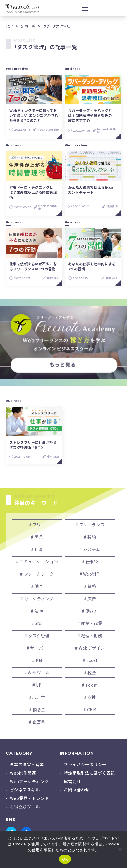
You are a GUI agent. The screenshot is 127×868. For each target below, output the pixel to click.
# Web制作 (90, 574)
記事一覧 (28, 26)
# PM (37, 660)
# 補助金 (37, 709)
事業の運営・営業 (27, 764)
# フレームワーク (37, 574)
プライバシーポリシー (85, 764)
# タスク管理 (37, 636)
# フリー (37, 525)
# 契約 (90, 537)
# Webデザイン (90, 648)
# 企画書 (37, 722)
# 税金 (90, 673)
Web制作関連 (23, 773)
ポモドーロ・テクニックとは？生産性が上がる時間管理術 (33, 192)
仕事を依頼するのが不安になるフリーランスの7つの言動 (33, 266)
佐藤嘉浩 (112, 206)
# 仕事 (37, 549)
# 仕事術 (90, 562)
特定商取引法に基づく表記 (89, 773)
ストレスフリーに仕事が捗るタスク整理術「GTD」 (33, 445)
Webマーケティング (29, 781)
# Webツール (37, 673)
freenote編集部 (48, 130)
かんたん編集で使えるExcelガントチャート (91, 190)
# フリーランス (90, 525)
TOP (10, 26)
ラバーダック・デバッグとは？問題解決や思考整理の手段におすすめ (92, 115)
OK (65, 859)
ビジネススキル (25, 790)
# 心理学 (37, 697)
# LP (37, 685)
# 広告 (90, 599)
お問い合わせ (77, 790)
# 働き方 (90, 611)
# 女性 (90, 697)
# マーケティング (37, 599)
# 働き (37, 586)
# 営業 (37, 537)
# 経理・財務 (90, 636)
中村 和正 (53, 278)
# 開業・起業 (90, 623)
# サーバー (37, 648)
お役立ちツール (25, 807)
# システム (90, 549)
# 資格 (90, 586)
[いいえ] (120, 850)
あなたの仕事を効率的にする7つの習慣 (92, 266)
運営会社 (72, 781)
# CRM (90, 709)
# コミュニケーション (37, 562)
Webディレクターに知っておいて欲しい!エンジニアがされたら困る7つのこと (34, 115)
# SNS (37, 623)
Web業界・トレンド (30, 798)
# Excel (90, 660)
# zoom (90, 685)
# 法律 (37, 611)
